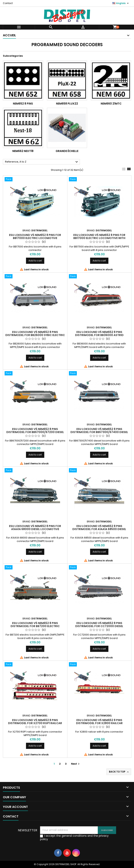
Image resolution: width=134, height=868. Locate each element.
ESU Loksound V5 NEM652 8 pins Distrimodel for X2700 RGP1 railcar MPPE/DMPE (35, 723)
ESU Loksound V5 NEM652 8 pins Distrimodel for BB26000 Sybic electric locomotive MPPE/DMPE (35, 335)
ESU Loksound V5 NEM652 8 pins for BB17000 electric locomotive (35, 237)
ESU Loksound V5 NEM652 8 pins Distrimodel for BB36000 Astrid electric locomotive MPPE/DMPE (99, 335)
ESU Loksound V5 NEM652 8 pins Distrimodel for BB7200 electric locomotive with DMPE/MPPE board (35, 626)
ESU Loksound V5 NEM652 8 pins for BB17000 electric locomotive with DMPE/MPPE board (99, 238)
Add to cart (35, 261)
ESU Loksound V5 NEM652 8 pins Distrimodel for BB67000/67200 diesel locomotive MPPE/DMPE (35, 432)
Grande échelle (67, 151)
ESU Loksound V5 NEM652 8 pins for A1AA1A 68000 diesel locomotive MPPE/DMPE (35, 529)
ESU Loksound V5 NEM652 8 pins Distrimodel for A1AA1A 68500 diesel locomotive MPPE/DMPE (99, 529)
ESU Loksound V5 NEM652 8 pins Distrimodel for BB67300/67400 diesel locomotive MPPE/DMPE (99, 432)
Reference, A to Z (42, 162)
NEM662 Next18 (23, 151)
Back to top (119, 772)
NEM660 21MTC (111, 104)
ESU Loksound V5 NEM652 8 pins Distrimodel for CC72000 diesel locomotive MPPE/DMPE (99, 626)
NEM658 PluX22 (67, 104)
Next (76, 764)
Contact (8, 3)
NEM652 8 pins (23, 104)
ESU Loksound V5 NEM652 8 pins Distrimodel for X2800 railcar (99, 722)
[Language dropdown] (121, 3)
